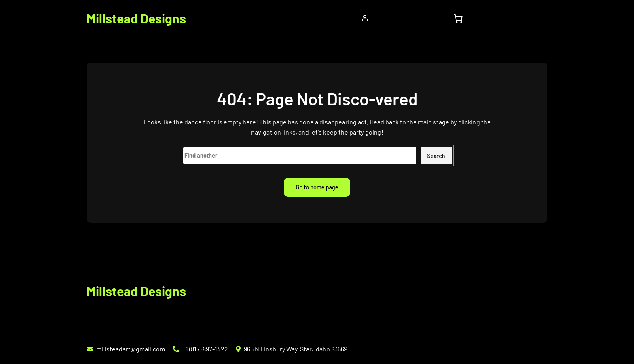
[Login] (365, 18)
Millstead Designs (136, 18)
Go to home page (317, 187)
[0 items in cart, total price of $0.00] (458, 18)
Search (436, 156)
